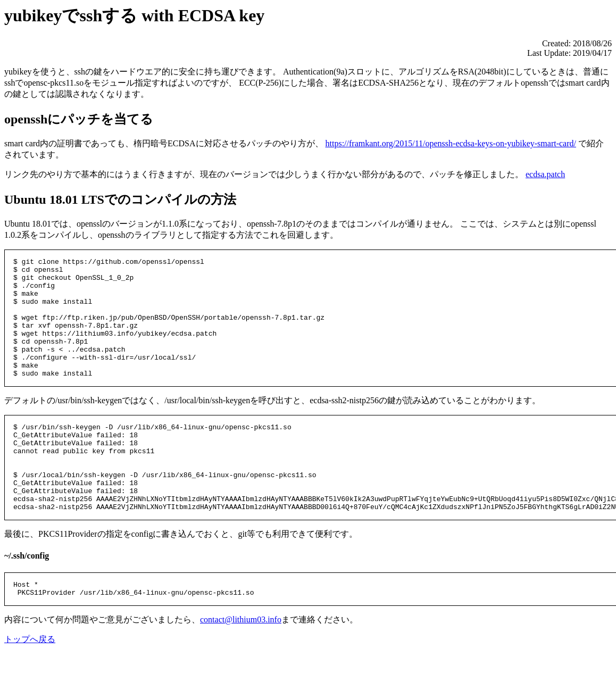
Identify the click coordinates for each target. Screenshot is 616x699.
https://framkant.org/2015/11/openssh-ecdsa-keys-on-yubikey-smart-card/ (451, 143)
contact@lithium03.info (241, 669)
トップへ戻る (30, 689)
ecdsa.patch (545, 174)
